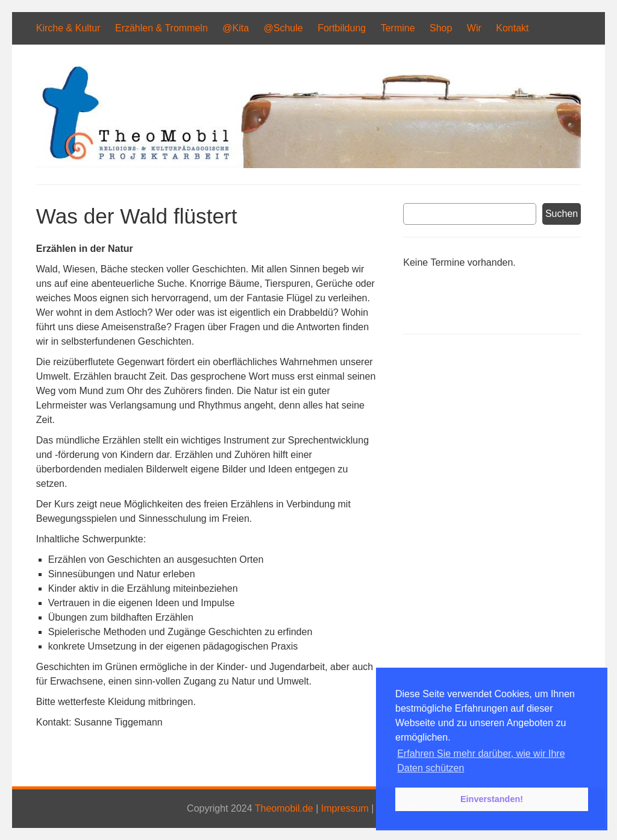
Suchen (562, 214)
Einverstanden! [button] (492, 799)
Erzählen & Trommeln (161, 28)
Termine (398, 28)
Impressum (345, 808)
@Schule (283, 28)
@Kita (236, 28)
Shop (441, 28)
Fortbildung (342, 28)
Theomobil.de (284, 808)
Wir (474, 28)
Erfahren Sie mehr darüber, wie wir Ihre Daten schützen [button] (481, 761)
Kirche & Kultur (68, 28)
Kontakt (512, 28)
